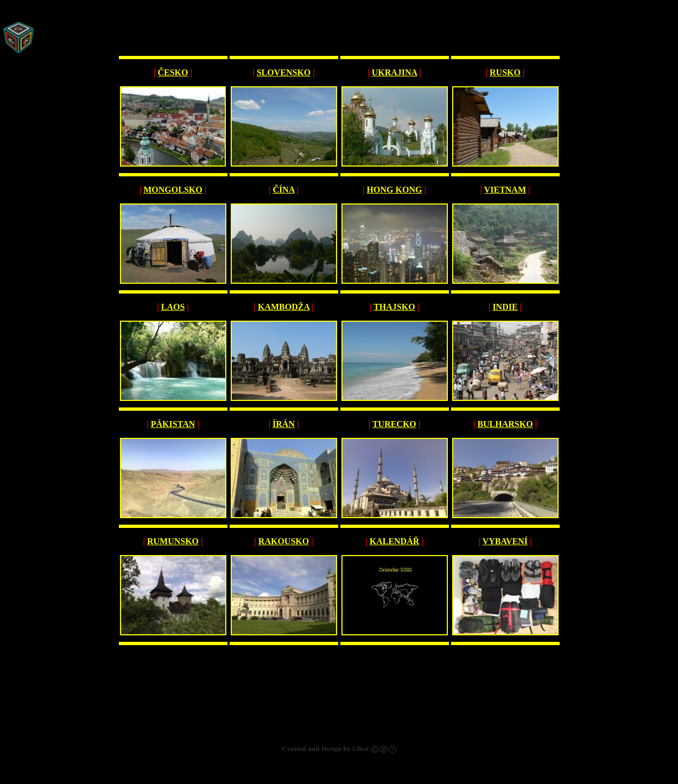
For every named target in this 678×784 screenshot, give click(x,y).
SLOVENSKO (284, 72)
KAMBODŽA (284, 307)
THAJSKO (394, 307)
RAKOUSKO (284, 541)
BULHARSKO (505, 424)
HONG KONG (395, 190)
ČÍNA (283, 190)
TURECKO (394, 424)
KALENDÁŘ (395, 541)
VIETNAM (505, 190)
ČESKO (173, 72)
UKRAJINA (395, 72)
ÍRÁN (284, 424)
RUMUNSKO (173, 541)
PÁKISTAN (173, 424)
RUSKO (505, 72)
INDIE (505, 307)
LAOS (173, 307)
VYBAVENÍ (505, 541)
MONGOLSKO (173, 190)
